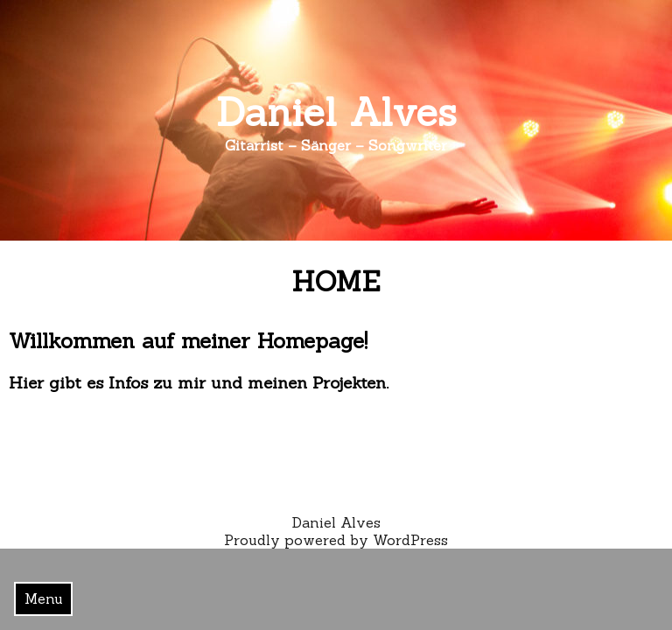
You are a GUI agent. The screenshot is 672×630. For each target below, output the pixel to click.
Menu (44, 598)
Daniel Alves (336, 112)
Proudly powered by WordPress (336, 540)
